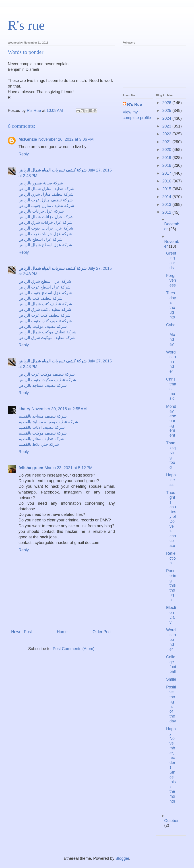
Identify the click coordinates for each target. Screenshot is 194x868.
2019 (167, 158)
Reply (24, 154)
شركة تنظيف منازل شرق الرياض (46, 194)
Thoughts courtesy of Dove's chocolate (171, 519)
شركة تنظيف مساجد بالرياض (43, 385)
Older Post (102, 632)
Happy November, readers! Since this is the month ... (171, 768)
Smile (171, 679)
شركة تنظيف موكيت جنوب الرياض (47, 380)
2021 (167, 142)
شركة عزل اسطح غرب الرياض (44, 287)
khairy (24, 409)
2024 (167, 118)
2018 (167, 165)
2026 (167, 103)
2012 (167, 212)
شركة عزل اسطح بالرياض (40, 239)
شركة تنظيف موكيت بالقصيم (43, 433)
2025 (167, 111)
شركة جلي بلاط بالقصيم (39, 444)
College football (171, 664)
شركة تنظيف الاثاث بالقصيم (42, 427)
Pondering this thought (171, 585)
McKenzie (28, 139)
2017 (167, 173)
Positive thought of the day (171, 704)
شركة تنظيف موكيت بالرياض (43, 326)
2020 (167, 150)
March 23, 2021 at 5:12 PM (69, 468)
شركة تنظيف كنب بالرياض (40, 298)
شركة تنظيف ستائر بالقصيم (41, 439)
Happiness (171, 480)
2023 (167, 126)
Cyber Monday (171, 335)
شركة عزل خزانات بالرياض (41, 211)
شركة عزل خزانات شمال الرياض (46, 217)
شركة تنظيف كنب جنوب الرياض (45, 321)
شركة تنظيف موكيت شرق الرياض (47, 338)
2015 (167, 189)
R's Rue (134, 105)
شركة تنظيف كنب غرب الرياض (44, 315)
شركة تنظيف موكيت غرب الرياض (47, 374)
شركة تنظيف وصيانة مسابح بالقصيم (48, 422)
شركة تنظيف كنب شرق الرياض (45, 310)
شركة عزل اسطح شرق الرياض (45, 281)
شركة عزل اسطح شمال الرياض (45, 245)
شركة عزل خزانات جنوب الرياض (46, 228)
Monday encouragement (171, 421)
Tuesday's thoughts (171, 305)
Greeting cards (171, 260)
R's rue (26, 25)
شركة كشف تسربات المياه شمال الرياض (53, 170)
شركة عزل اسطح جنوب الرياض (45, 293)
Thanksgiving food (171, 455)
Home (62, 632)
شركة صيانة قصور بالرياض (41, 183)
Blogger (122, 858)
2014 (167, 197)
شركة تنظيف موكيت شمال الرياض (47, 332)
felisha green (31, 468)
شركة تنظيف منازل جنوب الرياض (46, 206)
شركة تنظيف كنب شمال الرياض (45, 304)
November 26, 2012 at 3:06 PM (66, 139)
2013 (167, 205)
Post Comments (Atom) (74, 649)
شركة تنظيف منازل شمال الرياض (46, 189)
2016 (167, 181)
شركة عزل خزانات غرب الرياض (45, 234)
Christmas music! (171, 389)
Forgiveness (171, 280)
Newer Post (22, 632)
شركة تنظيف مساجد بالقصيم (43, 416)
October (171, 821)
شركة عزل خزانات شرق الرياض (45, 222)
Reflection (171, 558)
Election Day (171, 615)
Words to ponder (171, 362)
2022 (167, 134)
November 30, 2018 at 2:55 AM (59, 409)
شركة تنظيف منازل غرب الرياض (46, 200)
